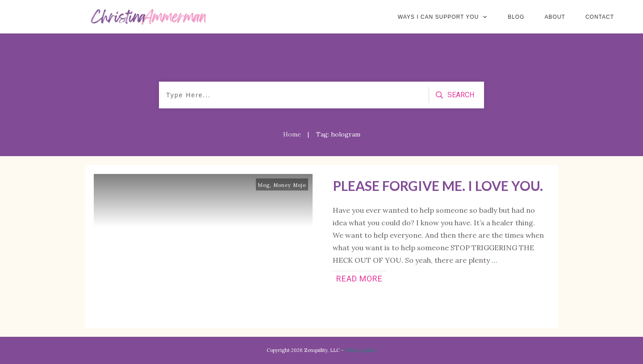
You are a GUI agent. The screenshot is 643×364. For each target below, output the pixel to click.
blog (264, 185)
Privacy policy (361, 350)
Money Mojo (290, 185)
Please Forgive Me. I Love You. (438, 186)
